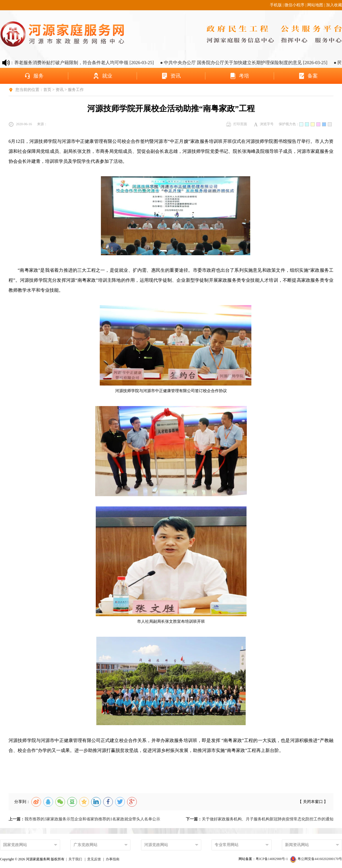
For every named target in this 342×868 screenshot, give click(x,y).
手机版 (276, 5)
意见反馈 (94, 859)
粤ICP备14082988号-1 (272, 859)
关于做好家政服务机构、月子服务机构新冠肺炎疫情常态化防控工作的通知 (260, 819)
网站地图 (315, 5)
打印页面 (237, 124)
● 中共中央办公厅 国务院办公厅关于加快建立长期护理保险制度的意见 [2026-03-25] (249, 63)
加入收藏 (334, 5)
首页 (47, 90)
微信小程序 (294, 5)
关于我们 (75, 859)
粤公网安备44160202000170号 (316, 859)
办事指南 (113, 859)
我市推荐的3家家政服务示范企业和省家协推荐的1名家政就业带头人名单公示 (84, 819)
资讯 (60, 90)
